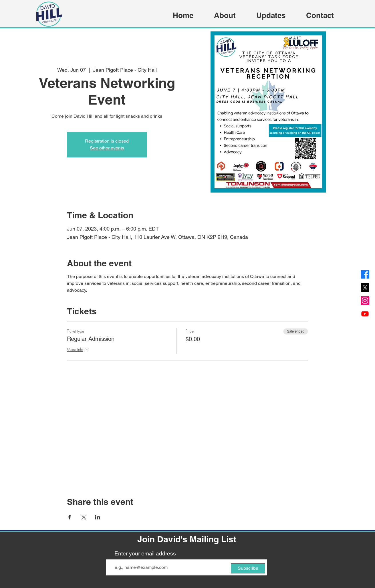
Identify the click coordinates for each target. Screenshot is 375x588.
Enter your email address (145, 554)
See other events (107, 148)
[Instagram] (365, 301)
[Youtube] (365, 314)
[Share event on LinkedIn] (98, 517)
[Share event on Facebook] (70, 517)
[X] (365, 287)
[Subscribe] (248, 568)
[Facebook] (365, 274)
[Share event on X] (84, 517)
